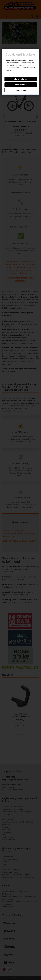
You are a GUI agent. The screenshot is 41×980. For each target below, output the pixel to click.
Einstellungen (21, 90)
